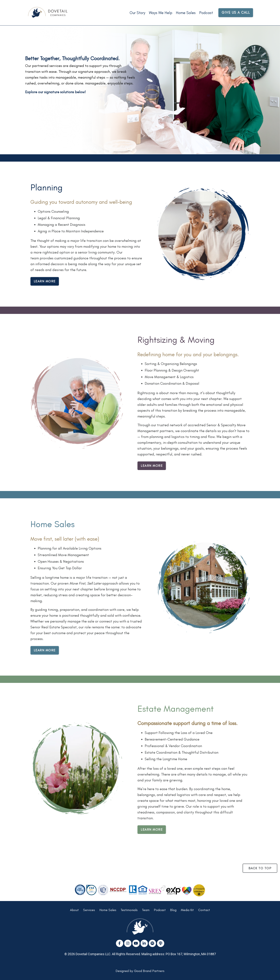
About (74, 910)
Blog (173, 910)
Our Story (137, 13)
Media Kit (187, 910)
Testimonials (129, 910)
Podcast (206, 13)
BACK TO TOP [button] (260, 868)
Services (89, 910)
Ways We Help (161, 13)
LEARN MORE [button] (45, 281)
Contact (204, 910)
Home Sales (186, 13)
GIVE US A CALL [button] (236, 12)
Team (146, 910)
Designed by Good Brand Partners (140, 971)
